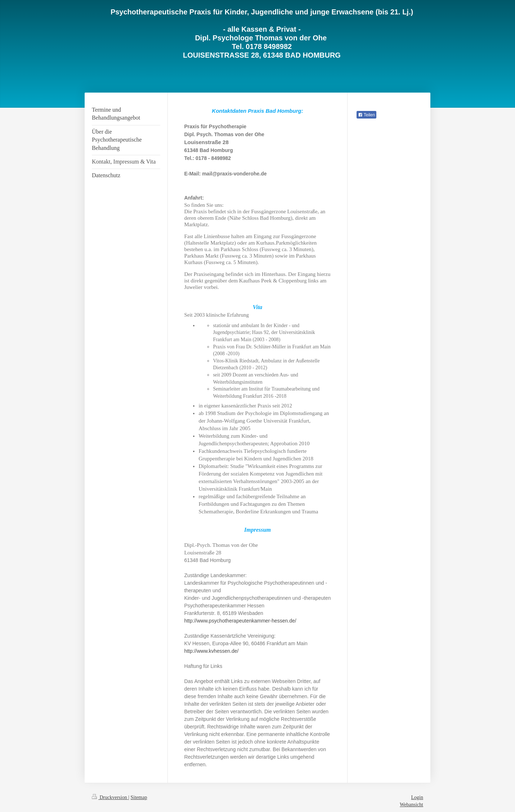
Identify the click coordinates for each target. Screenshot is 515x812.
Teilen (366, 115)
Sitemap (139, 797)
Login (417, 797)
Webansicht (411, 805)
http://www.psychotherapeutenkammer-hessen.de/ (241, 621)
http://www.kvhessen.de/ (212, 651)
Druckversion (110, 797)
